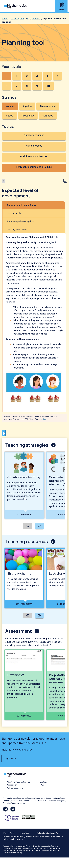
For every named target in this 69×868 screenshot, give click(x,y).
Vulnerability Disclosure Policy (49, 833)
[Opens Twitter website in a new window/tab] (13, 809)
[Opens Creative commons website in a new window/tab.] (29, 817)
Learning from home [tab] (17, 229)
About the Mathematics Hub (18, 782)
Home (5, 19)
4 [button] (47, 76)
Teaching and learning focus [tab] (21, 205)
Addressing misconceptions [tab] (21, 221)
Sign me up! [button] (11, 758)
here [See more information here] (45, 419)
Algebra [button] (27, 106)
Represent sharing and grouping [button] (34, 167)
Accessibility (12, 785)
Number (36, 19)
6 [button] (6, 86)
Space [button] (10, 116)
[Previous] (28, 526)
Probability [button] (28, 116)
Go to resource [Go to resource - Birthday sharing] (24, 604)
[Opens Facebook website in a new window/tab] (5, 809)
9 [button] (37, 86)
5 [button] (57, 76)
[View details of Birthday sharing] (24, 578)
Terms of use (24, 833)
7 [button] (17, 86)
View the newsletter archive (17, 750)
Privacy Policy (9, 833)
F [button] (6, 76)
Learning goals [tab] (14, 213)
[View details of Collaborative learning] (24, 485)
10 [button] (48, 86)
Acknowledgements (15, 788)
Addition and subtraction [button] (34, 156)
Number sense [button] (34, 146)
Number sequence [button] (34, 135)
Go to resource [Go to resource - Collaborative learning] (24, 515)
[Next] (39, 526)
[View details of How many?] (24, 685)
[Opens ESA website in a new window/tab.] (13, 817)
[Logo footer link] (15, 774)
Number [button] (10, 106)
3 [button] (37, 76)
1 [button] (17, 76)
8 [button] (27, 86)
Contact (43, 782)
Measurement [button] (48, 106)
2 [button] (27, 76)
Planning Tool (18, 19)
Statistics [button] (48, 116)
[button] (61, 4)
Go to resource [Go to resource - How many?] (24, 716)
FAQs (42, 785)
